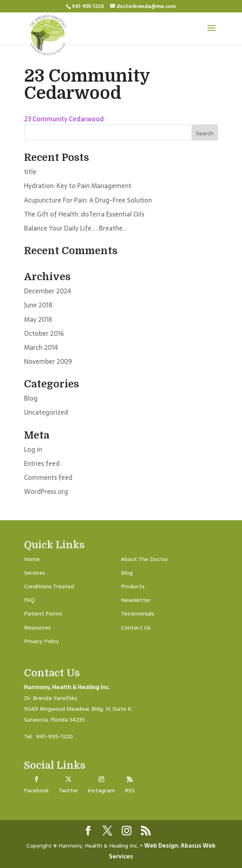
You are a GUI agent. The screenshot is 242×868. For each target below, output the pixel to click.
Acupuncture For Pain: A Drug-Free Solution (88, 200)
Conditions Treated (49, 586)
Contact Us (136, 627)
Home (32, 559)
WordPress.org (46, 491)
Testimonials (138, 613)
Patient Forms (43, 613)
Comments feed (48, 477)
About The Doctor (145, 559)
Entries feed (42, 463)
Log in (33, 449)
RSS (130, 790)
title (30, 172)
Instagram (101, 790)
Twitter (68, 790)
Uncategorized (46, 412)
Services (35, 573)
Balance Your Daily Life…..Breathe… (76, 228)
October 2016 (44, 333)
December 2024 (47, 291)
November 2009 (48, 361)
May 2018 (38, 319)
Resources (37, 627)
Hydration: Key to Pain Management (78, 186)
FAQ (29, 600)
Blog (31, 398)
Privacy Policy (41, 641)
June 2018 (38, 305)
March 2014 (41, 347)
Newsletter (136, 600)
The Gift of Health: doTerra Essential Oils (84, 214)
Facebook (36, 790)
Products (133, 586)
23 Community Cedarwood (64, 119)
